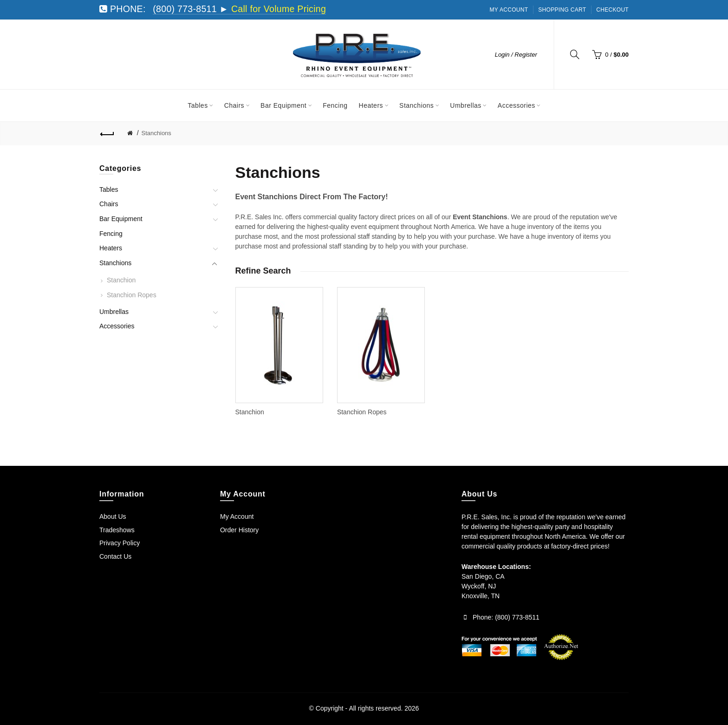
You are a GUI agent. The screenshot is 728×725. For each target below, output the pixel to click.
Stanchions (156, 133)
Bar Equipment (121, 219)
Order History (239, 530)
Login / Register (516, 55)
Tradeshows (117, 530)
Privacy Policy (120, 543)
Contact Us (115, 556)
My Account (509, 10)
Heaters (111, 248)
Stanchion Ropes (132, 295)
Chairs (109, 204)
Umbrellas (114, 312)
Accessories (117, 326)
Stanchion (121, 280)
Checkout (612, 10)
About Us (113, 516)
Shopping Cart (562, 10)
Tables (109, 189)
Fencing (111, 234)
